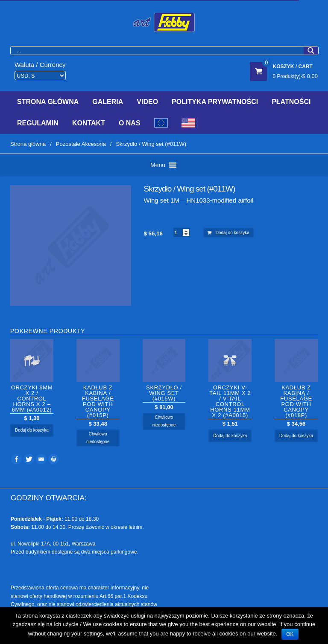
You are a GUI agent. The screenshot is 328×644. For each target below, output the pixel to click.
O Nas (130, 123)
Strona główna (28, 144)
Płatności (291, 102)
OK (290, 634)
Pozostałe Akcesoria (81, 144)
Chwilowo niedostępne (98, 438)
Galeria (108, 102)
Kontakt (89, 123)
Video (147, 102)
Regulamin (38, 123)
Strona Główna (48, 102)
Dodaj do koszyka (233, 233)
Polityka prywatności (215, 102)
